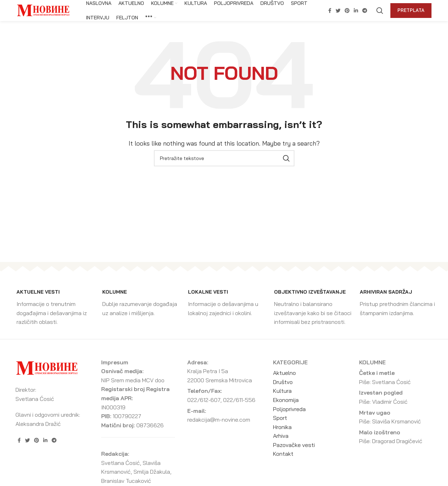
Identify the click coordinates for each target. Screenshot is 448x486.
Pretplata (411, 10)
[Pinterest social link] (347, 11)
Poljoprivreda (289, 409)
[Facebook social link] (330, 11)
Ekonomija (286, 400)
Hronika (282, 427)
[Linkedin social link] (356, 11)
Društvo (283, 382)
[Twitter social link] (338, 11)
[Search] (380, 11)
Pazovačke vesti (294, 445)
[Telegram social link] (365, 11)
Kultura (282, 391)
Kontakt (283, 454)
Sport (280, 418)
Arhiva (281, 436)
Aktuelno (284, 373)
